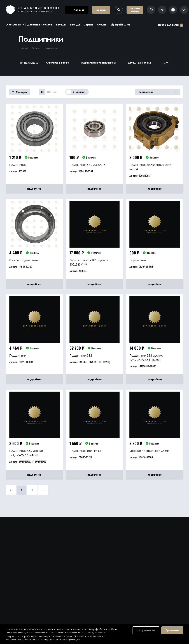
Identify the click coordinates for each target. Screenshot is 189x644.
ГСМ (165, 63)
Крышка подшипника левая (149, 451)
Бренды (75, 25)
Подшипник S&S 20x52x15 (87, 165)
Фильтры (19, 92)
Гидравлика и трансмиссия (98, 63)
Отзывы (102, 25)
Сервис (88, 25)
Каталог (61, 25)
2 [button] (32, 490)
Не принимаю (146, 630)
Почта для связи (171, 25)
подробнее (34, 189)
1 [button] (22, 490)
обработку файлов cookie (98, 629)
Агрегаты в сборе (57, 63)
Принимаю (172, 630)
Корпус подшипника (24, 260)
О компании (15, 25)
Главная (24, 48)
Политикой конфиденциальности (72, 632)
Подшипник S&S (81, 355)
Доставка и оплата (40, 25)
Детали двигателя (139, 63)
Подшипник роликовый (86, 451)
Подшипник (18, 165)
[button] (11, 490)
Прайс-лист (121, 25)
